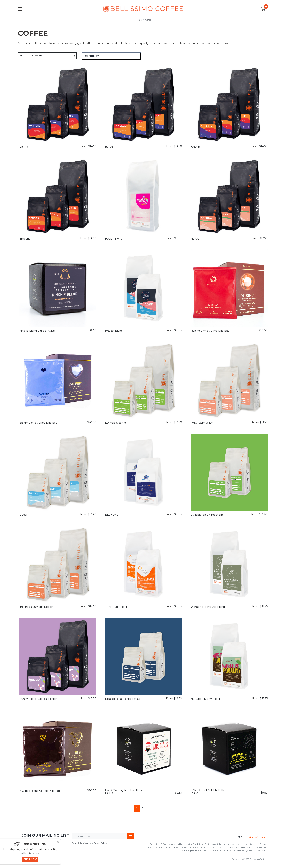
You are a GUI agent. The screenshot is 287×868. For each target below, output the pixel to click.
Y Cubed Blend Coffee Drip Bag (40, 791)
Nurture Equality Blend (205, 699)
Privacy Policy (100, 843)
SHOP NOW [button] (30, 859)
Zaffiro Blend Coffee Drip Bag (38, 423)
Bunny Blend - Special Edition (38, 699)
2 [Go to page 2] (143, 808)
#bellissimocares (258, 837)
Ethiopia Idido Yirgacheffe (207, 515)
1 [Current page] (137, 808)
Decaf (23, 515)
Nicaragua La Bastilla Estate (123, 699)
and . (89, 843)
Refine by (92, 56)
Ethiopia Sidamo (115, 423)
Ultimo (24, 147)
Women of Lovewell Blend (208, 607)
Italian (109, 147)
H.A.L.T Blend (114, 239)
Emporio (25, 239)
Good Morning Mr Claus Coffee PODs (125, 792)
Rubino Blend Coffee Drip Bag (210, 331)
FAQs (240, 837)
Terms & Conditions (81, 843)
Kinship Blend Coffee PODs (37, 331)
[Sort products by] (47, 56)
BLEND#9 (112, 515)
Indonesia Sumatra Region (36, 607)
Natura (195, 239)
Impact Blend (114, 331)
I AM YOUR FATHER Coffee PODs (209, 792)
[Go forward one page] (149, 809)
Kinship (195, 147)
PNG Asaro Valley (202, 423)
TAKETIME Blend (116, 607)
